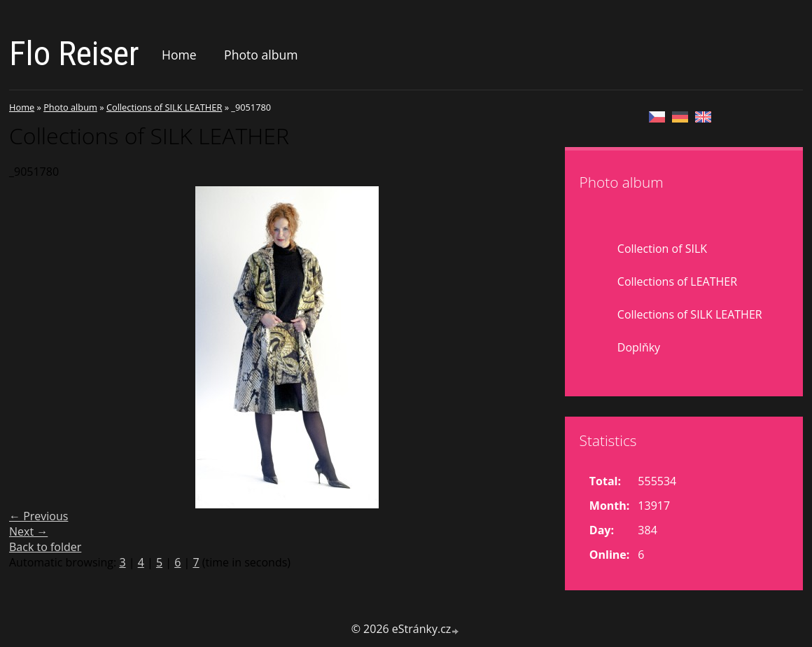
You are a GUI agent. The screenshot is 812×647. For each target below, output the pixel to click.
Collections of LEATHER (677, 281)
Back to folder (45, 547)
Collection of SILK (662, 249)
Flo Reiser (74, 54)
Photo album (261, 55)
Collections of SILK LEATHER (164, 107)
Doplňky (639, 347)
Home (179, 55)
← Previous (38, 516)
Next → (28, 531)
